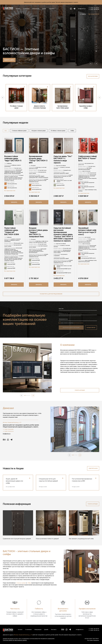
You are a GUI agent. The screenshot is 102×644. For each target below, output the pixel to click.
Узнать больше (80, 390)
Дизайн (44, 9)
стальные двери (21, 583)
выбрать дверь (9, 60)
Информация (36, 9)
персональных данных (78, 323)
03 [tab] (96, 49)
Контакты (52, 9)
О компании (26, 9)
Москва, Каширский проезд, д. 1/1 (12, 422)
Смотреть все (93, 468)
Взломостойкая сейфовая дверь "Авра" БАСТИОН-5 (13, 158)
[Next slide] (96, 63)
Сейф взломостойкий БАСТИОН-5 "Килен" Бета (87, 158)
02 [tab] (96, 47)
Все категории (93, 76)
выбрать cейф (23, 60)
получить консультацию (71, 328)
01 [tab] (96, 44)
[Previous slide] (91, 63)
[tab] (25, 395)
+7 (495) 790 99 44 (94, 9)
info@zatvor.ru (82, 9)
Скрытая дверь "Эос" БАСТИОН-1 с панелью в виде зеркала (63, 160)
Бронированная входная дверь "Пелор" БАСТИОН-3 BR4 (38, 160)
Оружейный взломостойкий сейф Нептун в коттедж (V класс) (87, 231)
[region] (51, 131)
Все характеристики (10, 191)
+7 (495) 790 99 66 (94, 8)
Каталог (18, 9)
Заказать (14, 202)
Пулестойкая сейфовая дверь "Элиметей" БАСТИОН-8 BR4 (12, 231)
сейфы (29, 583)
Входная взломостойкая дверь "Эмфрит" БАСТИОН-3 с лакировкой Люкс (38, 232)
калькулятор (91, 328)
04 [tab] (96, 51)
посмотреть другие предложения (51, 294)
